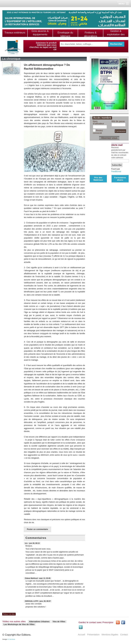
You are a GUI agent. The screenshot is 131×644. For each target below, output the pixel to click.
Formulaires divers (120, 179)
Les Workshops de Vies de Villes (19, 624)
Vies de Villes (59, 622)
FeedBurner (116, 171)
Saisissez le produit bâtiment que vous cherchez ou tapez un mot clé (43, 46)
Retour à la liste (9, 614)
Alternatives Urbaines (39, 622)
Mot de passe (118, 121)
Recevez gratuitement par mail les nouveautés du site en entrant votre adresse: (120, 153)
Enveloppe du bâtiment (65, 34)
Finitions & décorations (91, 34)
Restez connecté (98, 132)
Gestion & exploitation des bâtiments (116, 35)
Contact (124, 635)
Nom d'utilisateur (98, 122)
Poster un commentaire (37, 529)
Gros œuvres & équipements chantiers (40, 35)
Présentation (93, 635)
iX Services (11, 639)
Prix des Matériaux (98, 179)
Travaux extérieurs (15, 33)
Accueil (81, 635)
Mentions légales (110, 635)
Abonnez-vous (109, 138)
